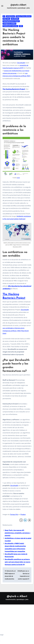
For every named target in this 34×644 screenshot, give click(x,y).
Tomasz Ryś (14, 514)
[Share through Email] (29, 520)
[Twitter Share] (21, 520)
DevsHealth (15, 19)
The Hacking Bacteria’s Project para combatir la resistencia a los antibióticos (14, 37)
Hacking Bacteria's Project (11, 21)
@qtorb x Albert (18, 5)
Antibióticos (10, 16)
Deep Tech (6, 19)
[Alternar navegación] (2, 6)
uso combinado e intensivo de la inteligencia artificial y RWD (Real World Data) (16, 331)
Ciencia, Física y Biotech (23, 16)
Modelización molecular (10, 26)
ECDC (18, 178)
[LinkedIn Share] (25, 520)
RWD (21, 26)
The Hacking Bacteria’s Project (14, 89)
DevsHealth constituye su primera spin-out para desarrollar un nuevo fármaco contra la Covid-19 (17, 562)
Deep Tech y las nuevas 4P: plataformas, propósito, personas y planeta (18, 533)
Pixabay (23, 514)
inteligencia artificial (9, 24)
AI (4, 16)
